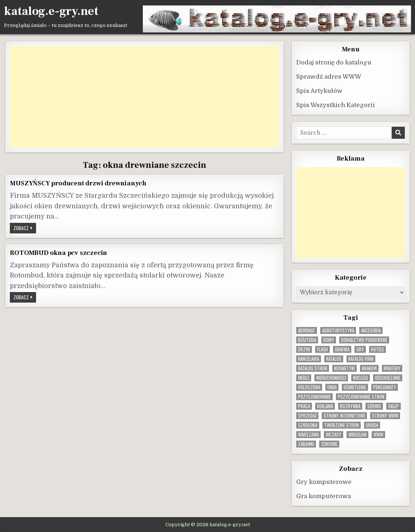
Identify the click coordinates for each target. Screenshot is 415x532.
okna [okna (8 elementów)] (332, 387)
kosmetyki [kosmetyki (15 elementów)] (344, 368)
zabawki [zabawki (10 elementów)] (306, 444)
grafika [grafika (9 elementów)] (342, 349)
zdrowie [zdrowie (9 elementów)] (329, 444)
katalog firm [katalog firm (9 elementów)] (361, 358)
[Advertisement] (144, 96)
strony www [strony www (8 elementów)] (385, 415)
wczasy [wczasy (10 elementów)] (334, 434)
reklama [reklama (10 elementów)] (325, 406)
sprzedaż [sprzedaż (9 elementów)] (307, 415)
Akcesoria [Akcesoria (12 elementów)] (371, 330)
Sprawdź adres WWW (329, 76)
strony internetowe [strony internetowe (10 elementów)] (344, 415)
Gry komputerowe (324, 482)
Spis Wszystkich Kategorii (336, 105)
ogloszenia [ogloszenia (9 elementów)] (309, 387)
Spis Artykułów (319, 90)
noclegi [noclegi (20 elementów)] (361, 377)
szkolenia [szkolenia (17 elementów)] (308, 425)
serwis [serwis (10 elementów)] (374, 406)
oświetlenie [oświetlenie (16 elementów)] (355, 387)
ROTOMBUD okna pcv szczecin (58, 252)
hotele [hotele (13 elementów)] (377, 349)
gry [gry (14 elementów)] (360, 349)
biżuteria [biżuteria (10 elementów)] (307, 340)
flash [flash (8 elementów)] (322, 349)
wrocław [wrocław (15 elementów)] (357, 434)
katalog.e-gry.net (51, 11)
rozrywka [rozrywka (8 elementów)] (350, 406)
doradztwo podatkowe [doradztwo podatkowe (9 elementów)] (364, 340)
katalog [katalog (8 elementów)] (334, 358)
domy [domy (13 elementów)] (329, 340)
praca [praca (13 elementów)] (304, 406)
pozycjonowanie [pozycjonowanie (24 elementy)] (314, 396)
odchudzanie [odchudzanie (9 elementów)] (388, 377)
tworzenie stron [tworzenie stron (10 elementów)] (342, 425)
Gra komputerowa (324, 496)
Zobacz (25, 228)
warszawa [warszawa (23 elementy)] (308, 434)
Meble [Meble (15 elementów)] (304, 377)
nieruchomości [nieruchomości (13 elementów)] (331, 377)
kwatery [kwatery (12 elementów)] (392, 368)
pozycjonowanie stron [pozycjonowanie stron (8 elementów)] (361, 396)
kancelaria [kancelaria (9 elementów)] (309, 358)
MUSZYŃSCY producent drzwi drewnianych (78, 183)
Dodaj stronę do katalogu (334, 62)
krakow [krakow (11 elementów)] (369, 368)
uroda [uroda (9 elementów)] (372, 425)
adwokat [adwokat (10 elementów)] (307, 330)
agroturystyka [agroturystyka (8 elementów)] (338, 330)
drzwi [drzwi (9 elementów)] (304, 349)
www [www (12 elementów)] (378, 434)
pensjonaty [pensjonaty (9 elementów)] (385, 387)
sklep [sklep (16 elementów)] (394, 406)
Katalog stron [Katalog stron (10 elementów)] (313, 368)
